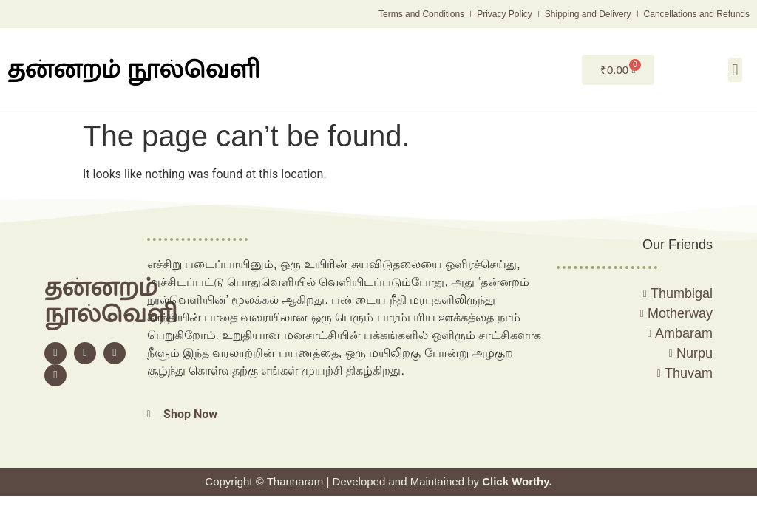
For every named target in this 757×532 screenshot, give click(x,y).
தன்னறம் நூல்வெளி (134, 69)
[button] (735, 70)
